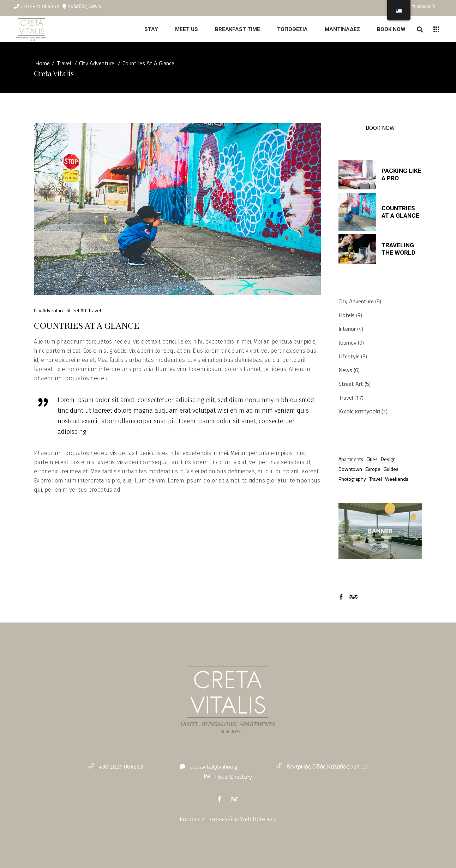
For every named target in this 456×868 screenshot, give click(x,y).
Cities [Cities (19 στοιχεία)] (372, 459)
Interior (347, 329)
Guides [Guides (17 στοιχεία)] (391, 469)
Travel (64, 63)
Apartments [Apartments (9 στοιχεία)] (351, 459)
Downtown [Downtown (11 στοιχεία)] (350, 469)
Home (43, 63)
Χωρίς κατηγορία (359, 411)
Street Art (76, 310)
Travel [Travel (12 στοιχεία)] (376, 479)
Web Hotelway (258, 819)
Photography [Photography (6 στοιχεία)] (352, 479)
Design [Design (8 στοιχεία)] (388, 459)
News (345, 370)
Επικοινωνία (422, 6)
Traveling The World (398, 249)
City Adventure (97, 63)
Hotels (347, 315)
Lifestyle (349, 356)
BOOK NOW (380, 128)
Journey (347, 342)
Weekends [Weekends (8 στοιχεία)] (397, 479)
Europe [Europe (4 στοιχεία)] (373, 469)
